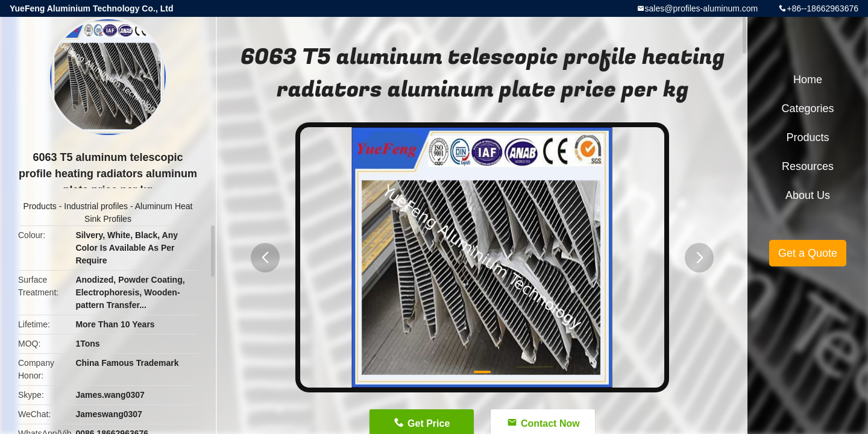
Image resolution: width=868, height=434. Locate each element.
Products (40, 206)
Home (808, 80)
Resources (808, 166)
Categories (807, 108)
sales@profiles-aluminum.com (702, 8)
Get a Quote (808, 253)
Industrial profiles (96, 206)
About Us (808, 195)
